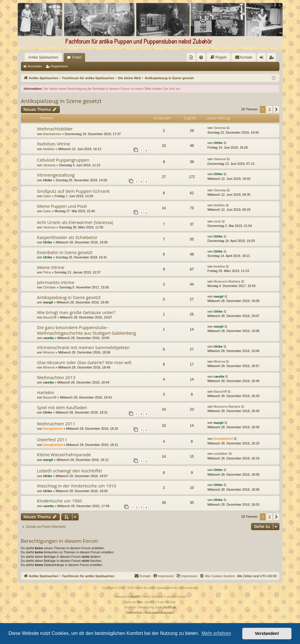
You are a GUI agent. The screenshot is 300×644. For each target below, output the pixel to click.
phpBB (135, 597)
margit (48, 302)
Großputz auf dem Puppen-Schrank (73, 191)
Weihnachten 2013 (56, 377)
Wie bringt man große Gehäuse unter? (76, 312)
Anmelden (35, 66)
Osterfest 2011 (52, 439)
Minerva (49, 352)
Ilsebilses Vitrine (54, 144)
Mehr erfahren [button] (216, 633)
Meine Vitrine (51, 267)
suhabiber (221, 454)
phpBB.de (170, 607)
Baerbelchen (52, 134)
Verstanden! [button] (267, 633)
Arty (140, 602)
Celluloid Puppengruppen (63, 160)
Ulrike (218, 143)
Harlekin (46, 392)
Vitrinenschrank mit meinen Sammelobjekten (83, 347)
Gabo (47, 196)
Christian (49, 287)
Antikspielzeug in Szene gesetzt (61, 101)
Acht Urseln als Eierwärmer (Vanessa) (75, 222)
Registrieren (59, 66)
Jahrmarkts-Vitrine (56, 282)
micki (217, 221)
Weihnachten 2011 (56, 424)
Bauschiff (50, 317)
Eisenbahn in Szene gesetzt (65, 252)
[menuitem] (191, 57)
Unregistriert (53, 429)
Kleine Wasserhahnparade (64, 454)
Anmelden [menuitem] (262, 59)
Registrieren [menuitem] (272, 59)
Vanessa (220, 128)
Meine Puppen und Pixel (62, 206)
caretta (48, 338)
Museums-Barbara (227, 281)
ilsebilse (49, 149)
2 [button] (269, 109)
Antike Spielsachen (43, 57)
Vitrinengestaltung (56, 175)
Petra (47, 272)
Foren (77, 57)
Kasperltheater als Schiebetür (67, 237)
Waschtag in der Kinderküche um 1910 (77, 486)
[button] (276, 109)
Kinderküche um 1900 (60, 501)
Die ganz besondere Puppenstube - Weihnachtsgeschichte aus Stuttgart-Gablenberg (87, 330)
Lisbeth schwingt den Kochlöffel (70, 471)
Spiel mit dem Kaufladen (62, 407)
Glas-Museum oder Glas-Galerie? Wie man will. (85, 362)
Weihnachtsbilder (55, 129)
